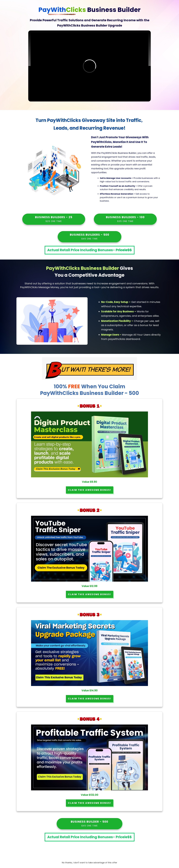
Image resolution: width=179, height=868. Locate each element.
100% (67, 386)
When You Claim (103, 386)
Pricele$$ (124, 250)
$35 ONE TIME (125, 221)
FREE (75, 386)
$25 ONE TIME (54, 221)
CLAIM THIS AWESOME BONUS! (90, 490)
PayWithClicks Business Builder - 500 (89, 393)
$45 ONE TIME (90, 239)
